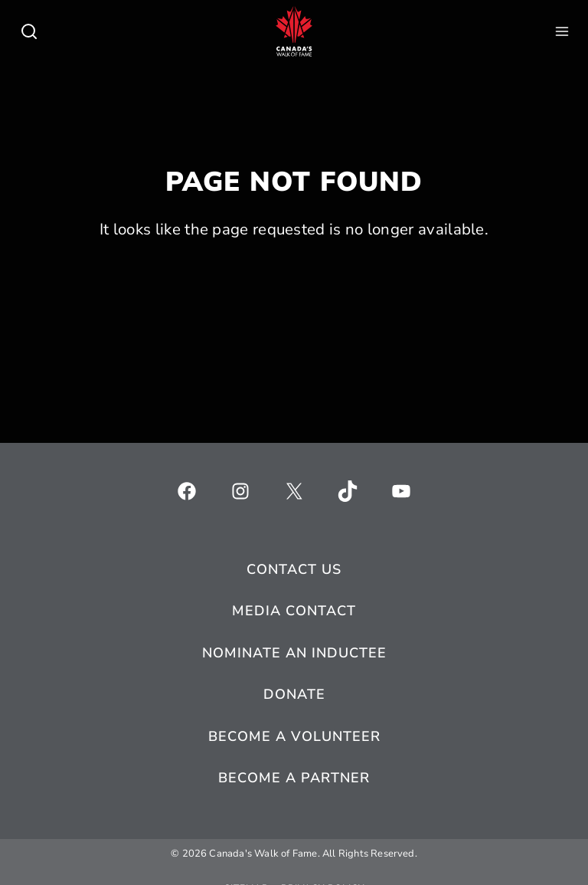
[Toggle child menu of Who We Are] (29, 31)
